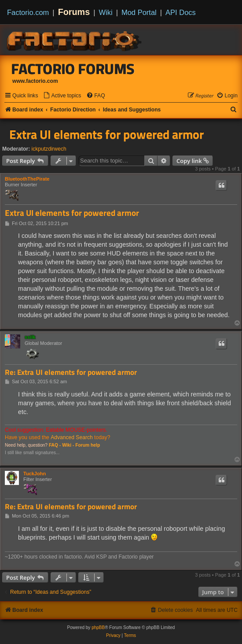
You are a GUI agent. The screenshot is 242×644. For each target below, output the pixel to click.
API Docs (181, 12)
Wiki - (68, 445)
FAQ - (55, 445)
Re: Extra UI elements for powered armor (71, 372)
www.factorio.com (35, 81)
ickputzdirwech (49, 149)
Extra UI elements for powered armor (106, 134)
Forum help (88, 445)
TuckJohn (35, 474)
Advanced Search (71, 437)
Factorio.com (28, 12)
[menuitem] (62, 96)
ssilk (30, 337)
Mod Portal (139, 12)
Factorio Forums (73, 69)
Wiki (106, 12)
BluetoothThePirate (27, 179)
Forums (74, 12)
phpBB (98, 627)
